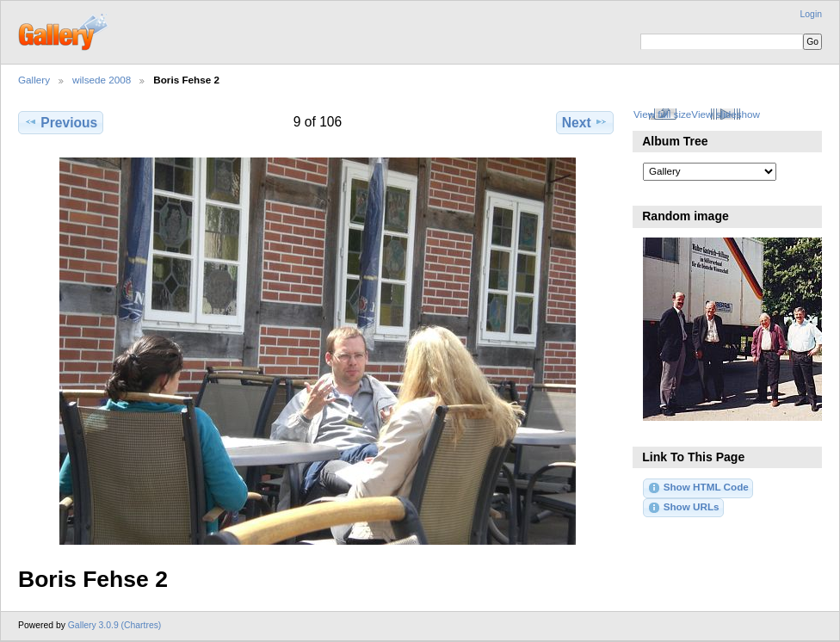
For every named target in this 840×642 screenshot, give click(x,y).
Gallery (34, 80)
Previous (61, 122)
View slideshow (726, 114)
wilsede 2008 (102, 80)
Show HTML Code (698, 488)
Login (811, 14)
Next (585, 122)
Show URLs (683, 508)
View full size (662, 114)
